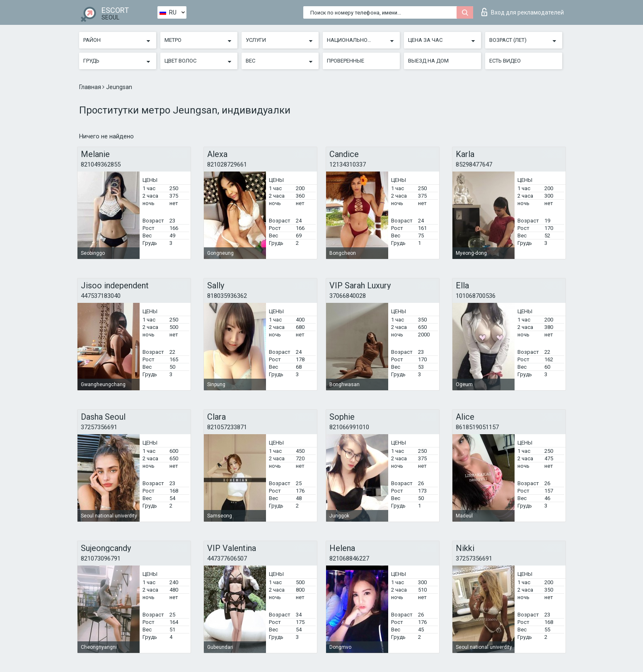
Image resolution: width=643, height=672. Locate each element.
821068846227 (349, 558)
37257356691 (99, 427)
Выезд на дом (428, 61)
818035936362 (227, 296)
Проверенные (346, 61)
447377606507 (227, 558)
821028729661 (227, 164)
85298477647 (474, 164)
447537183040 (101, 296)
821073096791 (101, 558)
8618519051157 (477, 427)
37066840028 (348, 296)
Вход (523, 12)
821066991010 (349, 427)
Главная (91, 87)
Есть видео (505, 61)
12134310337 (348, 164)
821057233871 (227, 427)
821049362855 (101, 164)
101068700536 (476, 296)
